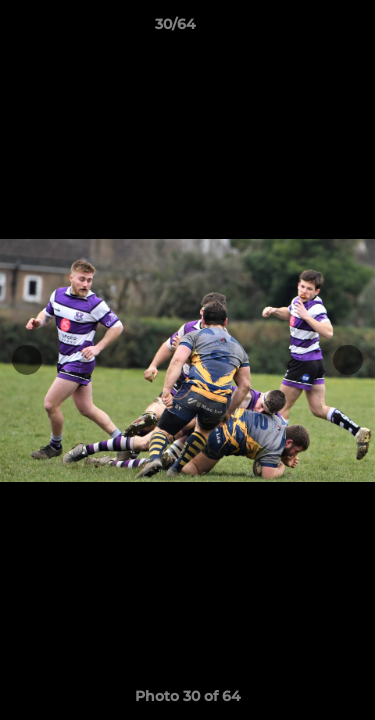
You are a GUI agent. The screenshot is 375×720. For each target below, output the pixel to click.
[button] (303, 29)
